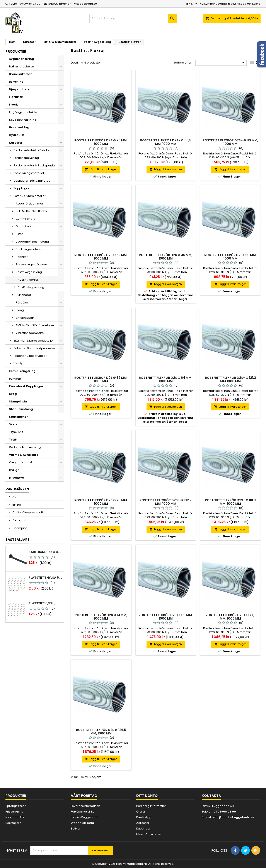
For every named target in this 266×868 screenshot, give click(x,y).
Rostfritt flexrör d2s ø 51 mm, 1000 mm (230, 257)
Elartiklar (16, 97)
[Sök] (133, 18)
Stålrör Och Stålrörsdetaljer (35, 325)
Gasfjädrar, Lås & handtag (32, 181)
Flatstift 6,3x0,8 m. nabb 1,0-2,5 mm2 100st (46, 603)
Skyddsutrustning (23, 120)
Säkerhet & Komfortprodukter (34, 348)
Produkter (16, 51)
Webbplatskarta (82, 823)
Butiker (76, 829)
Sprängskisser (16, 806)
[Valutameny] (192, 4)
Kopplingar (21, 188)
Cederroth (20, 520)
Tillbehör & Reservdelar (30, 356)
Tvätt (13, 440)
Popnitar (22, 257)
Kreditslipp (144, 817)
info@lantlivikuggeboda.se (78, 4)
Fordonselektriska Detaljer (32, 150)
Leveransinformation (85, 806)
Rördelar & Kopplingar (26, 386)
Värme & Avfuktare (24, 455)
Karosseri (16, 143)
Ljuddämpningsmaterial (33, 242)
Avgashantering (21, 59)
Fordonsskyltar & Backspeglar (35, 165)
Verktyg (19, 363)
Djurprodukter (20, 89)
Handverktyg (19, 127)
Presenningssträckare (31, 264)
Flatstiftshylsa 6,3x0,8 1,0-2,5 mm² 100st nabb (46, 578)
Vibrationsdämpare (30, 333)
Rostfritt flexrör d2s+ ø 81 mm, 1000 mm (166, 617)
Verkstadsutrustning (25, 447)
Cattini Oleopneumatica (29, 512)
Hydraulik (16, 135)
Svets (13, 424)
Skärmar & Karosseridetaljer (34, 341)
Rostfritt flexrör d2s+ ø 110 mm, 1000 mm (230, 142)
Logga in (224, 4)
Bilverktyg (17, 478)
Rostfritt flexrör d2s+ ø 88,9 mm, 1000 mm (230, 502)
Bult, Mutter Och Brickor (32, 211)
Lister (19, 234)
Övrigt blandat (20, 462)
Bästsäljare (17, 540)
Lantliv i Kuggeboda (85, 817)
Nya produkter (16, 817)
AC (14, 497)
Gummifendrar (26, 219)
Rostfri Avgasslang (29, 272)
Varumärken (17, 489)
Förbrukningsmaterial (29, 173)
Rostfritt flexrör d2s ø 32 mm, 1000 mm (101, 379)
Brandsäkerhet (20, 74)
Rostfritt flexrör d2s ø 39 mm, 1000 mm (101, 257)
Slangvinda (18, 401)
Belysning (16, 82)
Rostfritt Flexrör (28, 280)
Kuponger (143, 829)
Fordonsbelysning (26, 158)
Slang (20, 310)
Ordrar (141, 812)
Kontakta (211, 796)
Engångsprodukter (23, 112)
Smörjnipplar (25, 318)
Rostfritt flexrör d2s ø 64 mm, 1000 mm (166, 379)
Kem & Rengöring (22, 371)
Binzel (16, 505)
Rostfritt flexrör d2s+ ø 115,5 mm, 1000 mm (166, 142)
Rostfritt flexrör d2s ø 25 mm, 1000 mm (101, 142)
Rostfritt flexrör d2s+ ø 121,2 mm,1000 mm (230, 379)
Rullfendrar (23, 295)
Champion (20, 528)
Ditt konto (147, 796)
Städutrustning (21, 409)
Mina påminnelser (149, 834)
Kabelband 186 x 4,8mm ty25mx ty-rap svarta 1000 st (46, 552)
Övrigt (14, 470)
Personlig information (151, 806)
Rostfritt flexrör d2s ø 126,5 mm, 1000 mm (101, 732)
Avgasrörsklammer (29, 204)
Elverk (13, 105)
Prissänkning (14, 812)
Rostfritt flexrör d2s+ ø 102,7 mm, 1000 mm (166, 502)
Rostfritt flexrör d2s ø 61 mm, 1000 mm (101, 617)
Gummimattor (26, 226)
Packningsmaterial (29, 249)
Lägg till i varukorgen (101, 169)
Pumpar (15, 379)
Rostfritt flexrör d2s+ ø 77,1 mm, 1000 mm (230, 617)
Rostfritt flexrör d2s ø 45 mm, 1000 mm (166, 257)
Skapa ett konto (249, 4)
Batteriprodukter (22, 66)
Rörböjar (22, 302)
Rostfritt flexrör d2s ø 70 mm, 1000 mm (101, 502)
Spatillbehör (18, 417)
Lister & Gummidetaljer (30, 196)
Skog (13, 394)
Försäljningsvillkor (83, 812)
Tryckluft (16, 432)
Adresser (143, 823)
